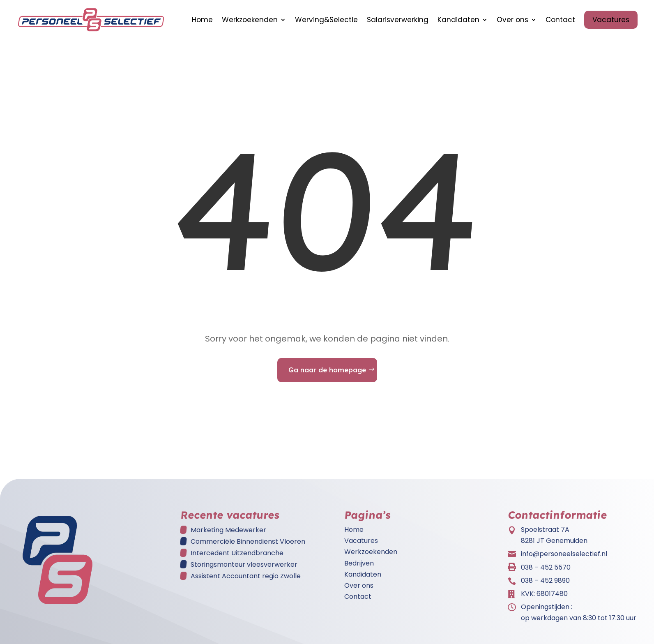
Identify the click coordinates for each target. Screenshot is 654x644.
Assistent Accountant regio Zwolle (246, 580)
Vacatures (611, 20)
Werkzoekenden (250, 20)
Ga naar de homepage (327, 374)
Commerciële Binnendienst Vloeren (248, 546)
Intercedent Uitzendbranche (237, 557)
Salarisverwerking (398, 20)
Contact (560, 20)
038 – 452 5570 (546, 571)
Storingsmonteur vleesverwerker (244, 569)
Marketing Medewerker (228, 534)
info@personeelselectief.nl (564, 558)
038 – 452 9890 (545, 585)
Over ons (512, 20)
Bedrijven (359, 567)
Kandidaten (458, 20)
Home (202, 20)
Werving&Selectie (326, 20)
